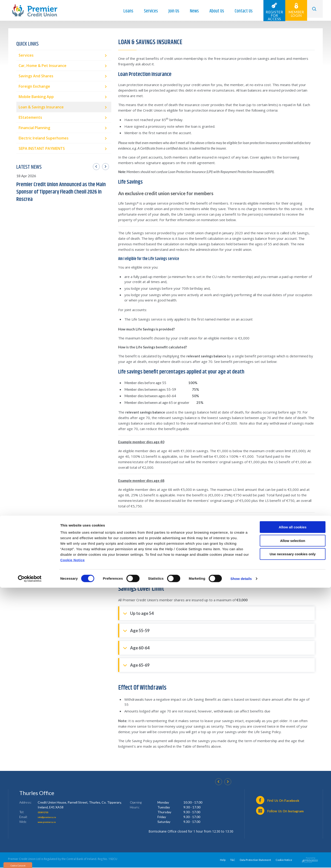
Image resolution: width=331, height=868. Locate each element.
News (189, 11)
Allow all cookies (293, 807)
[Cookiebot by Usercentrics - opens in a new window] (30, 859)
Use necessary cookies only (293, 834)
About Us (212, 11)
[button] (312, 10)
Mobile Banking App (36, 97)
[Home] (35, 10)
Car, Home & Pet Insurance (43, 66)
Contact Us (239, 11)
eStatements (30, 117)
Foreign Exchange (34, 86)
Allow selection (292, 821)
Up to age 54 (138, 613)
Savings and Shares (36, 76)
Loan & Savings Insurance (41, 107)
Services (146, 11)
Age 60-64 (136, 647)
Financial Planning (34, 128)
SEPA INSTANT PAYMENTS (42, 148)
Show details (241, 859)
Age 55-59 (136, 630)
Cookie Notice (73, 840)
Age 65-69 (136, 665)
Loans (123, 11)
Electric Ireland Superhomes (44, 138)
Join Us (169, 11)
